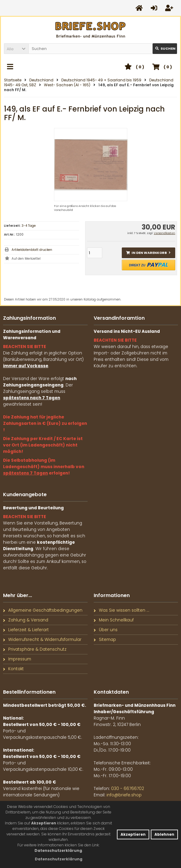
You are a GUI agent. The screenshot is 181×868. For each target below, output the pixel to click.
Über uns (106, 630)
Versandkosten (165, 233)
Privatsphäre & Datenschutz (35, 649)
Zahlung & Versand (26, 620)
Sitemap (105, 640)
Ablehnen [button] (164, 834)
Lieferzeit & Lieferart (26, 630)
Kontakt (13, 669)
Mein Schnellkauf (114, 620)
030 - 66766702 (128, 789)
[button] (16, 49)
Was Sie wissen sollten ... (121, 610)
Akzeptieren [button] (133, 834)
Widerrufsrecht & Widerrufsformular (42, 640)
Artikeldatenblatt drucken (32, 250)
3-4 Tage (29, 226)
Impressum (17, 659)
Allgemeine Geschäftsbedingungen (43, 610)
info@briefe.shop (124, 795)
